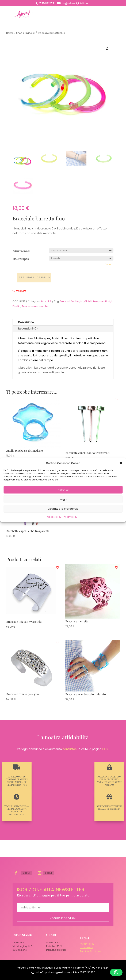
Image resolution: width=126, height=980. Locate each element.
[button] (121, 463)
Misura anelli (21, 251)
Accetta (63, 490)
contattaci (70, 749)
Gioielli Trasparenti (96, 301)
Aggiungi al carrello (34, 277)
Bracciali (30, 33)
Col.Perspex (21, 259)
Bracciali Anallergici (72, 301)
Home (10, 33)
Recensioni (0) (28, 329)
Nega (63, 499)
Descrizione (26, 322)
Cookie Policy (54, 517)
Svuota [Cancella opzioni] (109, 264)
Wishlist (20, 291)
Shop (19, 33)
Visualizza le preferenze (63, 509)
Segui (26, 873)
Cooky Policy (87, 947)
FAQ (105, 749)
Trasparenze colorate (35, 306)
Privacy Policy (70, 517)
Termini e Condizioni (91, 951)
